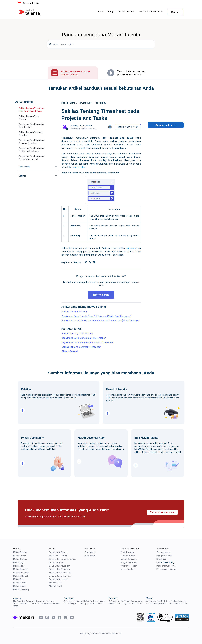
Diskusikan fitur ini (166, 125)
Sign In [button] (175, 12)
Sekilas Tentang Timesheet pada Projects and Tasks (31, 110)
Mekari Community (129, 559)
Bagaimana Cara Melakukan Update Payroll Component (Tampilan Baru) (100, 321)
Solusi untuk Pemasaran (60, 572)
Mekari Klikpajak (21, 576)
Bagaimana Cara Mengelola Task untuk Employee (31, 150)
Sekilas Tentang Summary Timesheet (31, 134)
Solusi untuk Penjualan (59, 569)
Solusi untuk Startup (58, 552)
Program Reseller (129, 566)
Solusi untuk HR (56, 562)
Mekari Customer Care (151, 12)
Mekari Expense (21, 569)
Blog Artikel (90, 556)
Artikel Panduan (128, 569)
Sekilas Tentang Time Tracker (29, 118)
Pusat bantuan (127, 552)
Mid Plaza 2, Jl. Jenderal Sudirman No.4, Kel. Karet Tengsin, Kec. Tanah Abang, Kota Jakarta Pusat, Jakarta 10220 (36, 604)
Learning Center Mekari (81, 126)
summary (131, 248)
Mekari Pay (18, 579)
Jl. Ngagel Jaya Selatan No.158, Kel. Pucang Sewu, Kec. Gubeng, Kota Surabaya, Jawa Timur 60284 (84, 602)
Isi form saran (101, 295)
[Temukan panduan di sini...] (101, 44)
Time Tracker (79, 167)
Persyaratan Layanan (166, 569)
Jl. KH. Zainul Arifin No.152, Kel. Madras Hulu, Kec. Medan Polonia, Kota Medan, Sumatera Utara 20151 (167, 602)
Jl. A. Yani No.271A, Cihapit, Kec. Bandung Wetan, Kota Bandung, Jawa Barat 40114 (125, 602)
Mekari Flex (19, 566)
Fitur (101, 12)
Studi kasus (90, 552)
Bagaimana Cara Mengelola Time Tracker (31, 126)
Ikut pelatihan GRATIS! (128, 127)
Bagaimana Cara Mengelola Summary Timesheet (31, 142)
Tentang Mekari (164, 552)
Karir (159, 562)
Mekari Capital (20, 583)
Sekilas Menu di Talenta (74, 312)
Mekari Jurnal (19, 556)
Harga (111, 12)
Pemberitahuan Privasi (167, 566)
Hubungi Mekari (128, 556)
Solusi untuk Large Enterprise (63, 559)
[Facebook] (86, 263)
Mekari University (21, 589)
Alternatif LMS (55, 586)
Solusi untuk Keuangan (59, 566)
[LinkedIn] (94, 263)
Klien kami (161, 559)
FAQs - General (70, 351)
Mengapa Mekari (164, 556)
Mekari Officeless (21, 572)
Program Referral (129, 562)
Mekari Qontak (20, 559)
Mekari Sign (19, 562)
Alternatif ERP (55, 583)
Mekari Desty (19, 586)
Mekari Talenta (127, 12)
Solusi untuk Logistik (58, 579)
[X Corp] (90, 263)
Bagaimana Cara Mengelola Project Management (31, 158)
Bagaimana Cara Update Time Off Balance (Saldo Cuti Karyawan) (96, 316)
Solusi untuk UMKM (58, 556)
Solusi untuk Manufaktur (60, 576)
